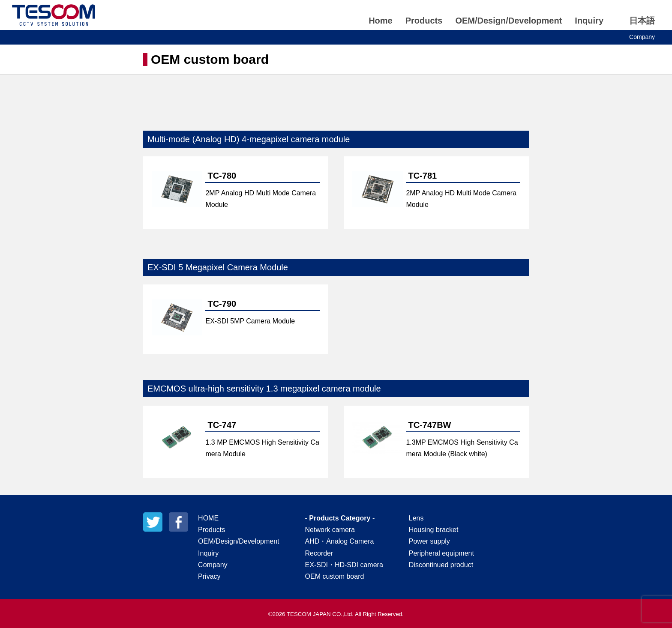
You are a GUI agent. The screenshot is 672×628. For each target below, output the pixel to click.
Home (381, 21)
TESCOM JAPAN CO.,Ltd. (54, 15)
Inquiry (589, 21)
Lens (416, 518)
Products (424, 21)
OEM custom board (335, 576)
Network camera (330, 530)
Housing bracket (434, 530)
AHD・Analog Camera (340, 541)
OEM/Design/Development (508, 21)
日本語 (642, 21)
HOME (208, 518)
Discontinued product (441, 565)
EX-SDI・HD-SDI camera (344, 565)
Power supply (429, 541)
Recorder (319, 553)
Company (642, 37)
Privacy (209, 576)
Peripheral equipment (441, 553)
